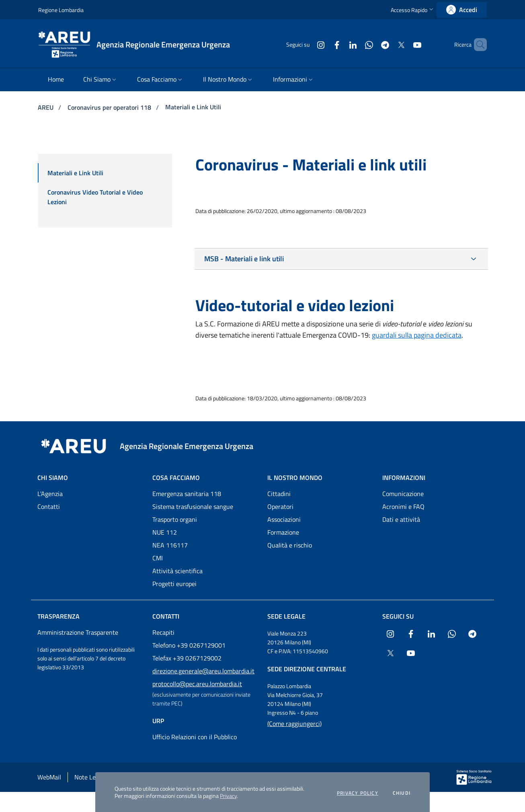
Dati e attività (401, 519)
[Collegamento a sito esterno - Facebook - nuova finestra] (323, 44)
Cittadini (279, 494)
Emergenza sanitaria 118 (187, 494)
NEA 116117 (170, 545)
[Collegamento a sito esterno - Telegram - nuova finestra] (371, 44)
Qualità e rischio (290, 545)
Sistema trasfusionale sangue (193, 506)
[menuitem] (56, 80)
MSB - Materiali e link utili (244, 259)
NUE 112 (165, 532)
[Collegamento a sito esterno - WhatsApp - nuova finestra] (355, 44)
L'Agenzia (50, 494)
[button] (413, 10)
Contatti (49, 506)
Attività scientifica (177, 571)
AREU (46, 107)
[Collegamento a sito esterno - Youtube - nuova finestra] (404, 44)
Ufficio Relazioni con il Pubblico (195, 737)
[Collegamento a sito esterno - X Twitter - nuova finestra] (388, 44)
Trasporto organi (175, 519)
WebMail (49, 777)
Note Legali (90, 777)
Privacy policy (358, 793)
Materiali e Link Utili (193, 107)
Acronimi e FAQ (403, 506)
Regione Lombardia (61, 10)
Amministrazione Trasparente (78, 632)
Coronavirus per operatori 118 (110, 107)
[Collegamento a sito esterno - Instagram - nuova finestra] (307, 44)
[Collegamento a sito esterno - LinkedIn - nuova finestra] (339, 44)
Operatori (280, 506)
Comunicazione (403, 494)
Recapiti (163, 632)
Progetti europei (174, 584)
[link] (462, 10)
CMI (158, 558)
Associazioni (284, 519)
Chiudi (402, 793)
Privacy (228, 796)
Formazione (283, 532)
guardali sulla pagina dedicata (417, 335)
